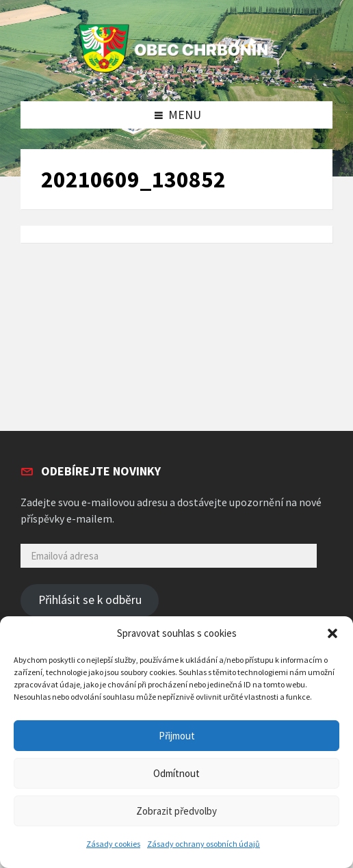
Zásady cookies (113, 844)
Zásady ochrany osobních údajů (204, 844)
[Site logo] (176, 73)
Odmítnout (176, 773)
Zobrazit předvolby (176, 811)
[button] (332, 633)
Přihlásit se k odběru (90, 600)
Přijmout (177, 736)
